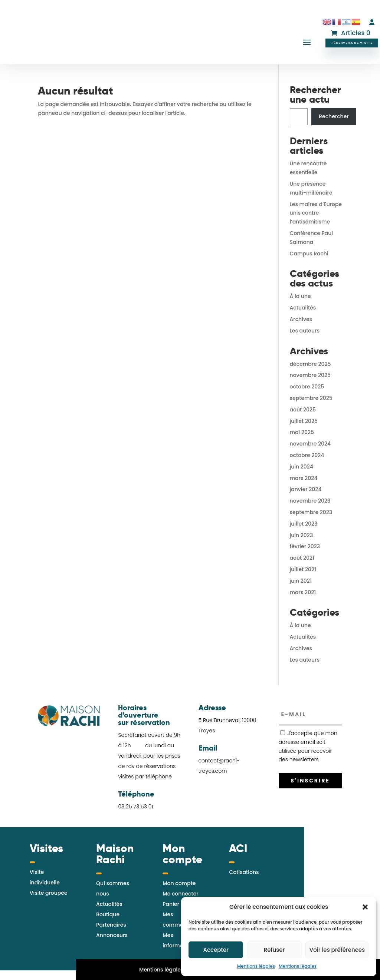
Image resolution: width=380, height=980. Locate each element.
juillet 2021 (303, 569)
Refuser (274, 950)
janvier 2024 (306, 489)
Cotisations (244, 872)
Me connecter (180, 894)
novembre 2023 (310, 501)
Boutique (108, 914)
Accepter (216, 950)
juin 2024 (302, 467)
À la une (300, 296)
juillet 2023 (304, 524)
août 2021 (302, 558)
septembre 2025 (311, 398)
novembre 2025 (310, 375)
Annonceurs (112, 935)
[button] (365, 907)
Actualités (303, 308)
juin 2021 (301, 581)
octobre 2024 (307, 455)
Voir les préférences (337, 950)
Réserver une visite (352, 43)
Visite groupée (49, 893)
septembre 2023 (311, 512)
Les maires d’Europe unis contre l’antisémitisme (316, 213)
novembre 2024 (310, 444)
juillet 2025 (304, 421)
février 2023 (305, 546)
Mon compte (179, 883)
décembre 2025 (310, 364)
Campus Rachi (309, 254)
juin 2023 (302, 535)
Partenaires (111, 925)
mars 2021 (303, 592)
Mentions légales (256, 966)
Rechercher (334, 116)
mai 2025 (302, 432)
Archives (301, 319)
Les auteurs (305, 331)
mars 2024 (304, 478)
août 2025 (303, 410)
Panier (171, 904)
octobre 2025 (307, 387)
